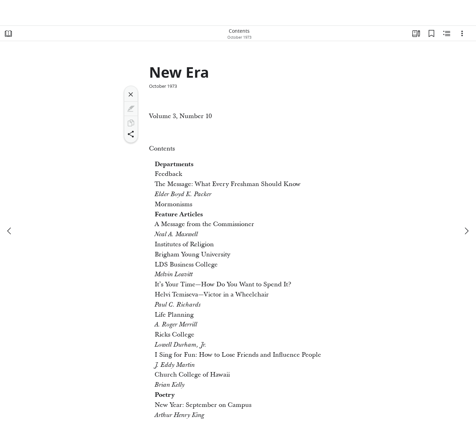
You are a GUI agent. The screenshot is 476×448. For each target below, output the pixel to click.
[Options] (462, 33)
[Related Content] (447, 33)
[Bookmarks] (431, 33)
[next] (466, 231)
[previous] (10, 231)
